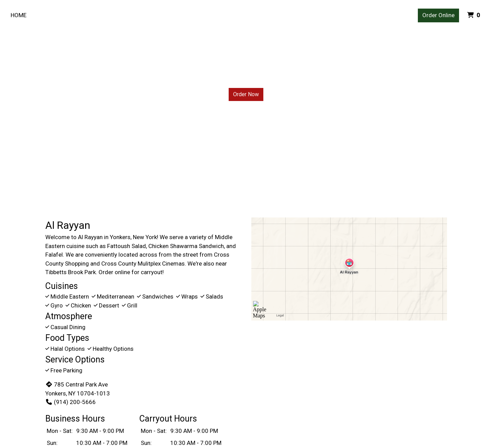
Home (19, 15)
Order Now (246, 94)
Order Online (438, 15)
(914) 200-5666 (71, 402)
